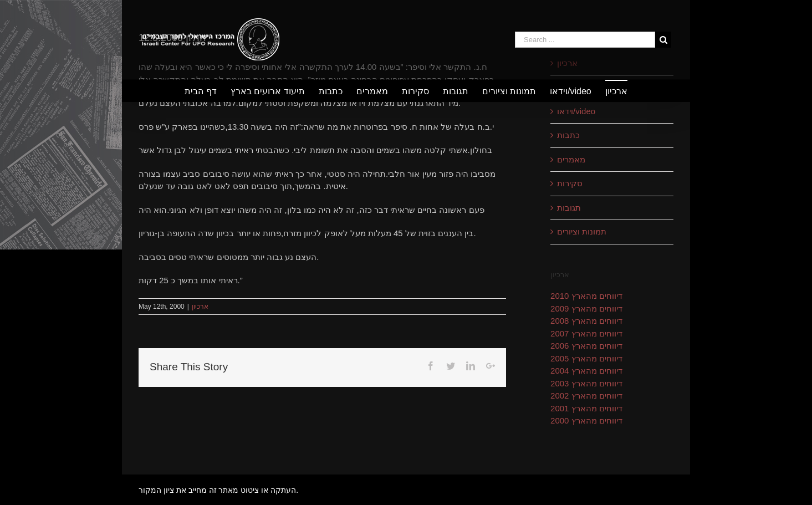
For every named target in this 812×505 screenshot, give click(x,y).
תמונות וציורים (582, 231)
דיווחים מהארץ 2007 (586, 333)
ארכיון (200, 307)
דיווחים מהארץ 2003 (586, 383)
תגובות (569, 208)
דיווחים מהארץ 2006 (586, 346)
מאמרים (571, 159)
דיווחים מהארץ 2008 (586, 321)
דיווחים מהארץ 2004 (586, 371)
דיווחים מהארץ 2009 (586, 308)
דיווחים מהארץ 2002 (586, 396)
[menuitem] (207, 91)
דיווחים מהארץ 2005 (586, 358)
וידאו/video (576, 111)
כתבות (568, 135)
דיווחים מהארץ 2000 (586, 420)
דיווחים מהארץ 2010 (586, 296)
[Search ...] (585, 40)
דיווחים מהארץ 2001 (586, 408)
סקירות (570, 183)
